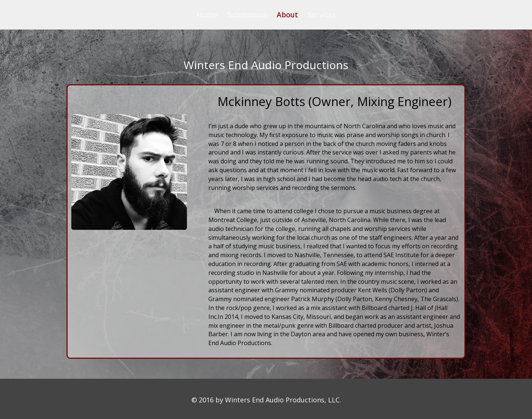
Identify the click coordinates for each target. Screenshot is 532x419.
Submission (247, 16)
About (287, 16)
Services (322, 16)
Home (207, 16)
